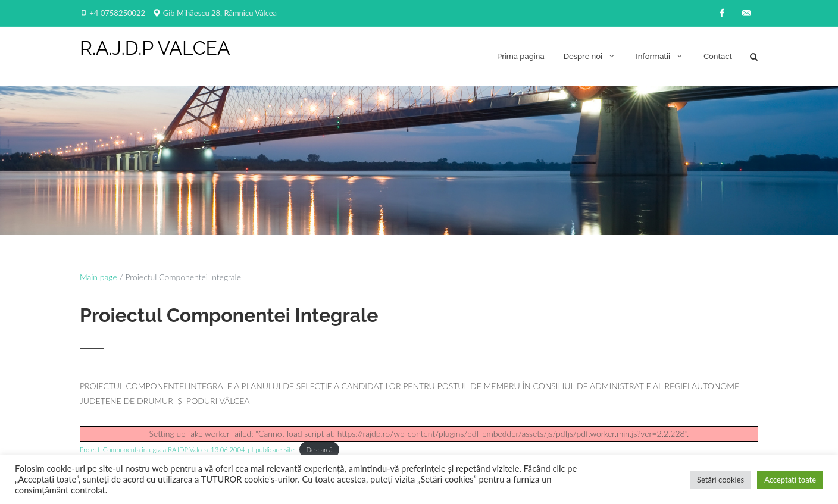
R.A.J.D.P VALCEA (155, 48)
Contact (718, 56)
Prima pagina (521, 56)
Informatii (660, 56)
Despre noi (590, 56)
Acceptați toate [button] (790, 480)
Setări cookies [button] (720, 480)
